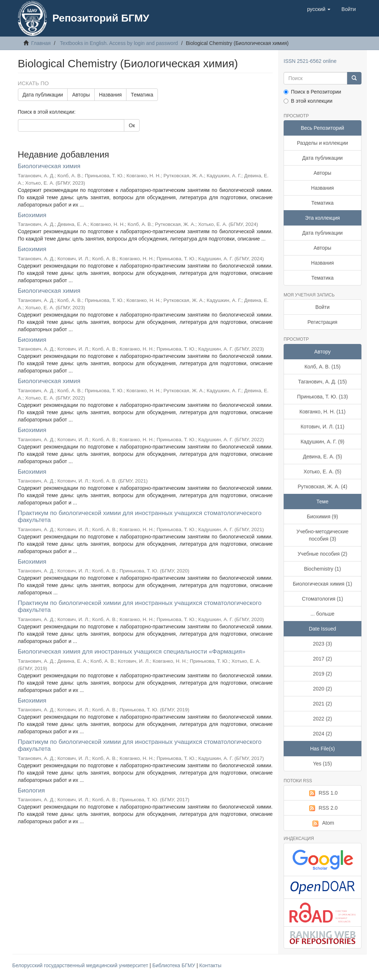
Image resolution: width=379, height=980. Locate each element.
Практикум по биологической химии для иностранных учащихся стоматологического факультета (140, 517)
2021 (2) (322, 704)
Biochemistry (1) (323, 569)
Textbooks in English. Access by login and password (119, 43)
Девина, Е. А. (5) (323, 457)
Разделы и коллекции (322, 143)
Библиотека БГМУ (175, 965)
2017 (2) (322, 659)
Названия (110, 95)
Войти (323, 307)
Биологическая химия (49, 166)
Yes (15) (322, 764)
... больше (322, 614)
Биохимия (32, 215)
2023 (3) (322, 644)
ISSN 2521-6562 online (310, 61)
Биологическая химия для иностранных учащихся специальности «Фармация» (132, 652)
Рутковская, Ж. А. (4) (322, 487)
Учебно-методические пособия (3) (323, 535)
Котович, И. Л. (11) (322, 427)
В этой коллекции (308, 101)
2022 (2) (322, 719)
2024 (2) (322, 734)
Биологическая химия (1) (322, 584)
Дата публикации (43, 95)
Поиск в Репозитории (312, 92)
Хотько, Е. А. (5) (322, 472)
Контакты (210, 965)
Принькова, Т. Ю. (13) (323, 397)
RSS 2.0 (323, 808)
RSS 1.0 (323, 793)
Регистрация (322, 322)
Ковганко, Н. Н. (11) (322, 412)
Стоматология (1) (323, 599)
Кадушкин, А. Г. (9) (322, 442)
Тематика (142, 95)
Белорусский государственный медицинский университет (81, 965)
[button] (319, 9)
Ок (132, 125)
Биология (31, 790)
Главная (41, 43)
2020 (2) (322, 689)
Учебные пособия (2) (322, 554)
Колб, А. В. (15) (323, 367)
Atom (322, 823)
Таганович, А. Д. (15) (323, 382)
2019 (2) (322, 674)
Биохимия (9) (323, 517)
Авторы (81, 95)
